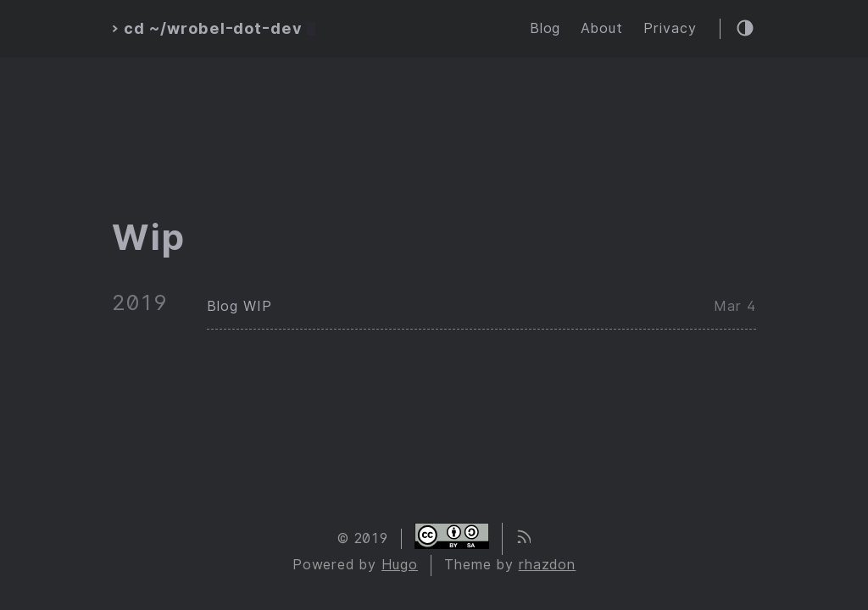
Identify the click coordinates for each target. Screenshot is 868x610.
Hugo (400, 565)
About (602, 28)
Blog (545, 28)
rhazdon (548, 565)
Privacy (670, 28)
